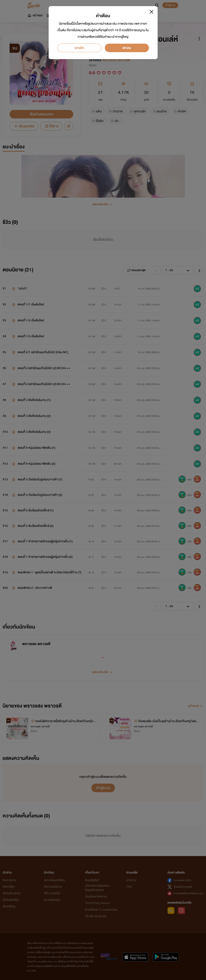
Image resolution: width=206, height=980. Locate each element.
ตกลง (127, 48)
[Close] (152, 12)
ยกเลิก (79, 48)
